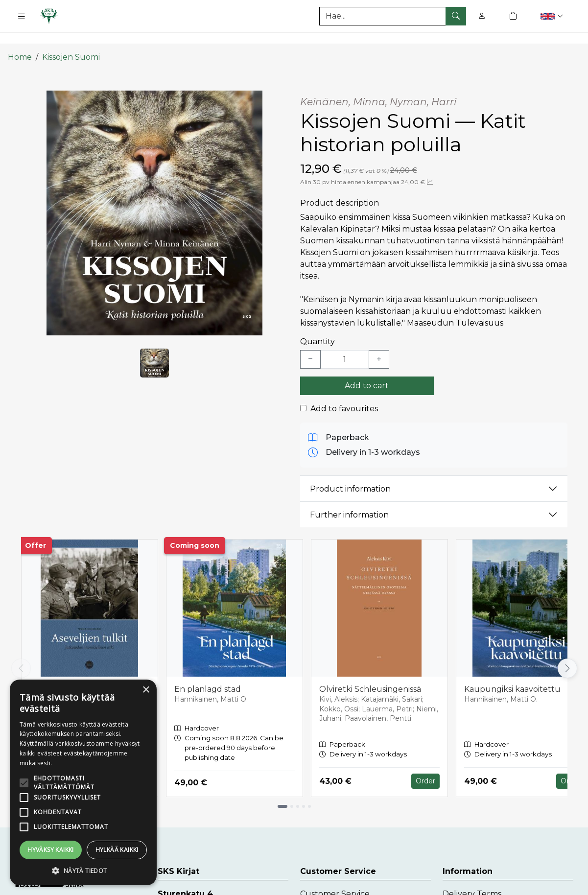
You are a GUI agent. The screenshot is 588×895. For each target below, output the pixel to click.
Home (20, 40)
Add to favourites (344, 392)
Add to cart (367, 369)
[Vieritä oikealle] (567, 652)
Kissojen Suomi (71, 40)
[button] (553, 16)
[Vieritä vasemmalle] (21, 652)
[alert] (83, 782)
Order (425, 764)
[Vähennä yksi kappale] (310, 343)
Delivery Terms (472, 877)
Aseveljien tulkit (61, 672)
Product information (350, 472)
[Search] (393, 16)
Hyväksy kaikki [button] (51, 850)
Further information (349, 498)
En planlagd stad (208, 672)
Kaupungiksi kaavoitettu (512, 672)
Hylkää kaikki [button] (117, 850)
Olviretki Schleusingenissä (370, 672)
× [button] (146, 690)
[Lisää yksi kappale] (379, 343)
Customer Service (335, 877)
